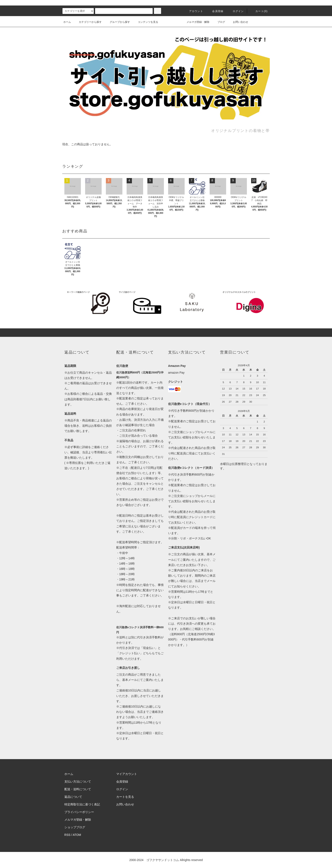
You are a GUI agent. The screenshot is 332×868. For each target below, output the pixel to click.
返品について (73, 797)
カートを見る (125, 797)
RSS (67, 835)
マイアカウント (127, 774)
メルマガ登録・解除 (195, 22)
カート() (259, 11)
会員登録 (215, 11)
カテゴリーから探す (88, 22)
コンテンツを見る (145, 22)
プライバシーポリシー (79, 812)
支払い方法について (78, 782)
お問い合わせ (238, 22)
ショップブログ (75, 827)
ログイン (236, 11)
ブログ (219, 22)
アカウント (194, 11)
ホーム (67, 22)
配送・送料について (78, 789)
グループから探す (117, 22)
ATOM (77, 835)
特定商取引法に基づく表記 (82, 804)
